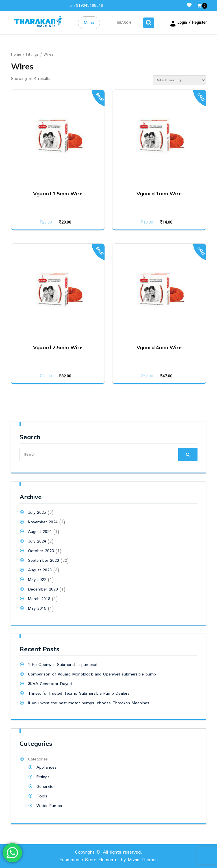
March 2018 (39, 599)
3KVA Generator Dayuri (50, 684)
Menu (89, 23)
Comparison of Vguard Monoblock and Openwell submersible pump (92, 674)
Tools (42, 796)
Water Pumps (49, 806)
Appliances (46, 768)
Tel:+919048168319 (85, 6)
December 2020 (43, 589)
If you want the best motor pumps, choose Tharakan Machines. (89, 703)
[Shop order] (179, 80)
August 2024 (40, 532)
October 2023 (41, 551)
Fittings (32, 54)
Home (16, 54)
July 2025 (37, 513)
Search (149, 23)
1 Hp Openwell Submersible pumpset (63, 665)
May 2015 (37, 609)
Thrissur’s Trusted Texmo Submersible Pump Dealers (79, 694)
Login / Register (188, 23)
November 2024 (43, 522)
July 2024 (37, 541)
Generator (46, 787)
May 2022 (37, 580)
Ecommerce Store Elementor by (108, 860)
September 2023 (44, 561)
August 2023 (40, 570)
